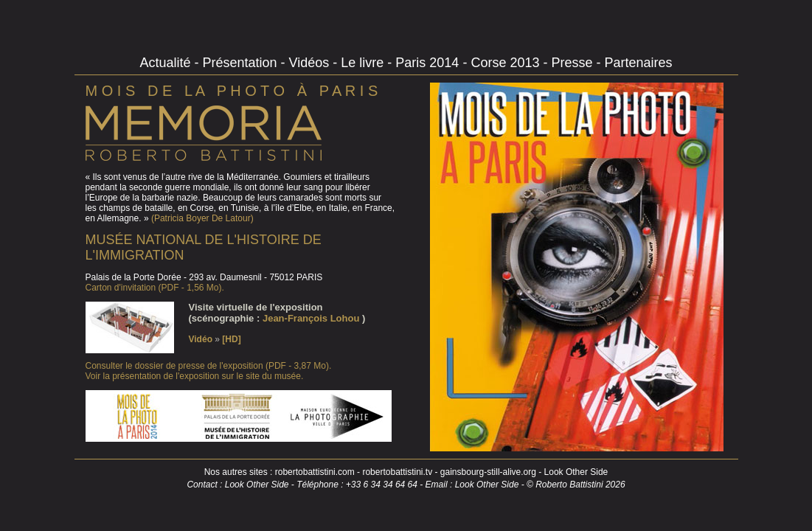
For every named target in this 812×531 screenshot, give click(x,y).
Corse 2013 (507, 63)
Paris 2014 (429, 63)
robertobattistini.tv (397, 472)
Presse (573, 63)
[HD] (231, 339)
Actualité (167, 63)
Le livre (364, 63)
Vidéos (311, 63)
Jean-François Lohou (312, 318)
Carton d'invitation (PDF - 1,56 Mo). (155, 288)
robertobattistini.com (315, 472)
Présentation (242, 63)
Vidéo (202, 339)
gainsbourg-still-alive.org (488, 472)
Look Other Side (576, 472)
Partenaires (638, 63)
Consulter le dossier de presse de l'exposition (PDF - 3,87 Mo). (209, 366)
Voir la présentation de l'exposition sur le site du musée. (195, 376)
